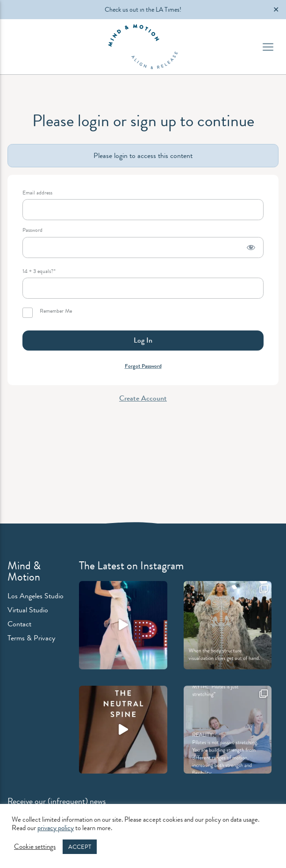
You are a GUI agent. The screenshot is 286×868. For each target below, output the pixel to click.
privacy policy (56, 828)
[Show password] (251, 247)
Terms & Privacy (31, 638)
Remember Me (47, 313)
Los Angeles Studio (36, 596)
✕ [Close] (276, 10)
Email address (37, 193)
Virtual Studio (28, 610)
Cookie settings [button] (35, 847)
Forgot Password (143, 366)
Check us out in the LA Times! (143, 9)
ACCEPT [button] (80, 847)
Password (32, 230)
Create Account (143, 398)
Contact (19, 624)
